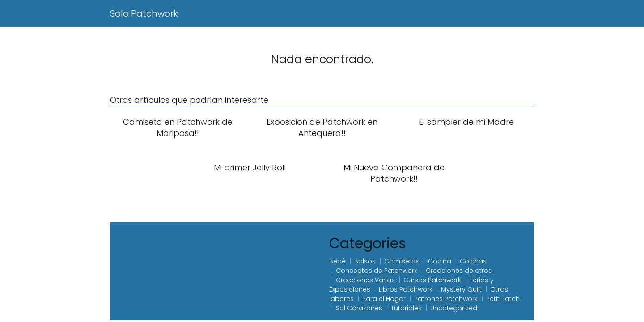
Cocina (440, 261)
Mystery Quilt (461, 289)
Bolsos (365, 261)
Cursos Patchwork (432, 280)
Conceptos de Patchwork (377, 271)
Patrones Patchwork (446, 299)
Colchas (473, 261)
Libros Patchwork (406, 289)
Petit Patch (503, 299)
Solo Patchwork (144, 13)
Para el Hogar (384, 299)
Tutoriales (406, 308)
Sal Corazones (359, 308)
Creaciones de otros (459, 271)
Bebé (337, 261)
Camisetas (402, 261)
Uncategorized (454, 308)
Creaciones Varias (365, 280)
